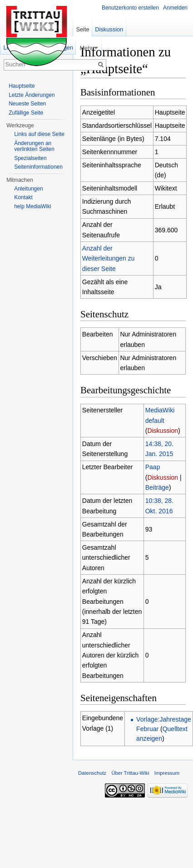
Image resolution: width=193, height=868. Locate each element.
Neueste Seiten (27, 104)
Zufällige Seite (26, 113)
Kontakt (23, 197)
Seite (82, 29)
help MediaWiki (32, 206)
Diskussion (163, 431)
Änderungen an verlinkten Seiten (34, 146)
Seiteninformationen (38, 167)
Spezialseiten (30, 158)
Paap (153, 467)
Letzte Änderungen (32, 95)
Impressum (167, 773)
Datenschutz (92, 773)
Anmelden (175, 8)
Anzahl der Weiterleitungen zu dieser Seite (109, 258)
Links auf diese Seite (39, 134)
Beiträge (157, 487)
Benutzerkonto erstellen (130, 8)
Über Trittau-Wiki (130, 773)
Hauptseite (22, 86)
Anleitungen (28, 189)
